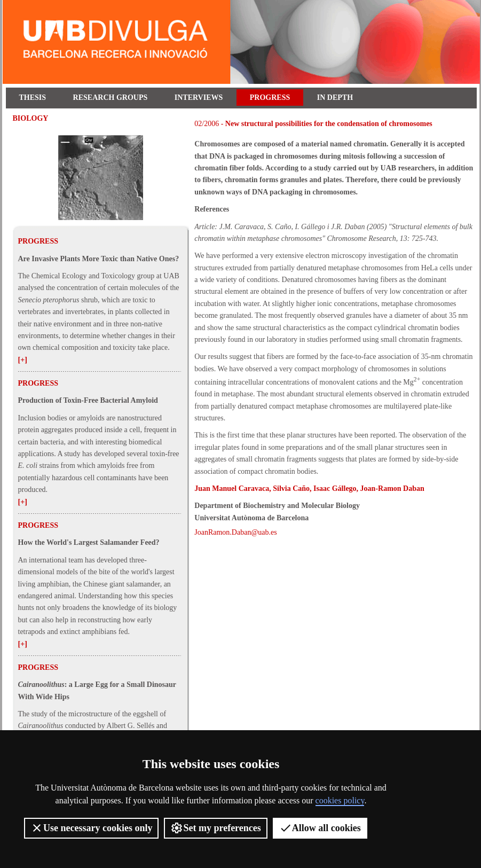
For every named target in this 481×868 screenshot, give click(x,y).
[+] (23, 360)
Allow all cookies (320, 828)
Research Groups (111, 97)
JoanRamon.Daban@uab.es (235, 532)
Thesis (33, 97)
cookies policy (340, 800)
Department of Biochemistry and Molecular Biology (277, 506)
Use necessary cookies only (91, 828)
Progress (270, 97)
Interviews (199, 97)
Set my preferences (215, 828)
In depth (335, 97)
